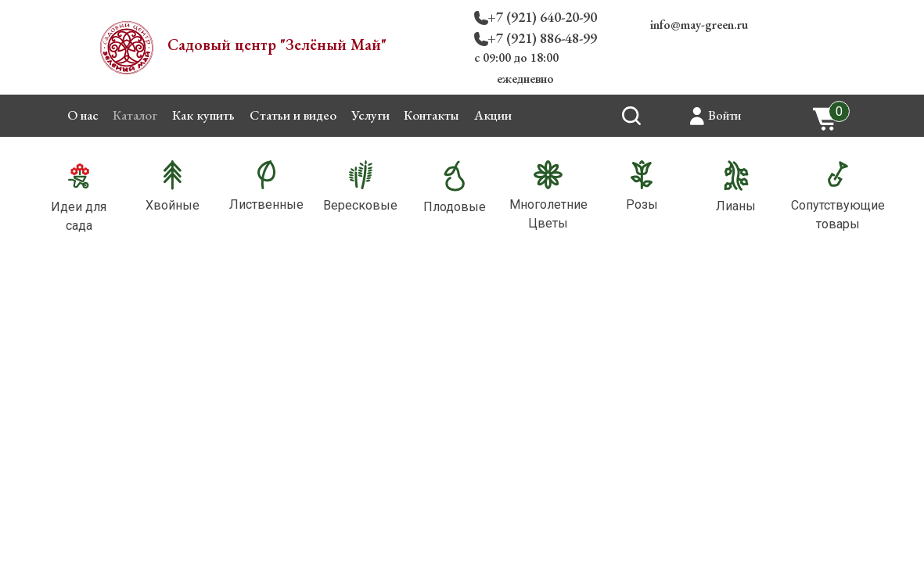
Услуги (370, 115)
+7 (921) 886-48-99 (542, 38)
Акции (493, 115)
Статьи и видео (293, 115)
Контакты (431, 115)
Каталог (135, 115)
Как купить (203, 115)
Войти (724, 115)
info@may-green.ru (699, 25)
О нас (83, 115)
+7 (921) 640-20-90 (542, 17)
